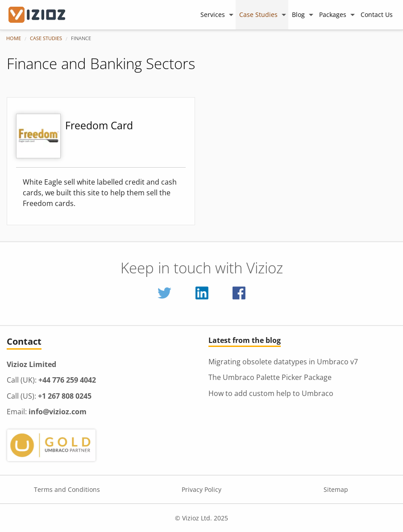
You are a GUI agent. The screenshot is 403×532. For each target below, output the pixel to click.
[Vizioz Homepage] (43, 15)
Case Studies (258, 14)
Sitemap (336, 489)
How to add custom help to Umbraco (271, 393)
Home (14, 38)
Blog (298, 14)
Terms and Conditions (67, 489)
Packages (333, 14)
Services (213, 14)
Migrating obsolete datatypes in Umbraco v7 (283, 362)
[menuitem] (216, 14)
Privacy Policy (201, 489)
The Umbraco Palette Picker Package (270, 377)
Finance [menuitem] (81, 38)
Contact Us (377, 14)
